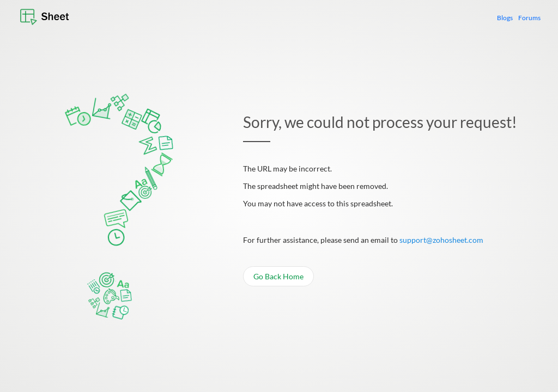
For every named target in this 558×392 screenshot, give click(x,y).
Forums (529, 18)
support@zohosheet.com (441, 241)
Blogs (505, 18)
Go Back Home (278, 277)
